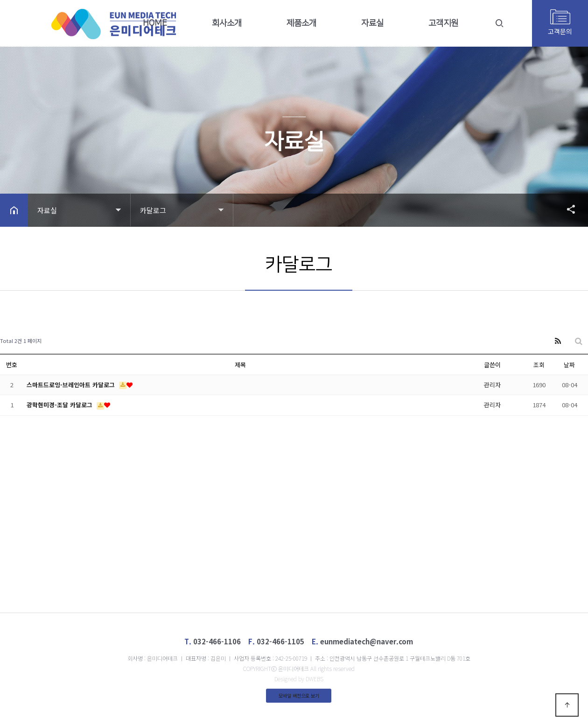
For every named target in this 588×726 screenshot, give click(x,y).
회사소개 (227, 23)
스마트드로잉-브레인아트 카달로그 (72, 385)
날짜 (569, 365)
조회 (539, 365)
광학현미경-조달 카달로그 (60, 405)
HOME (155, 23)
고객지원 (443, 23)
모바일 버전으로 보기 (299, 695)
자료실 (372, 23)
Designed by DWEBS (299, 679)
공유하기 (567, 209)
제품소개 (301, 23)
